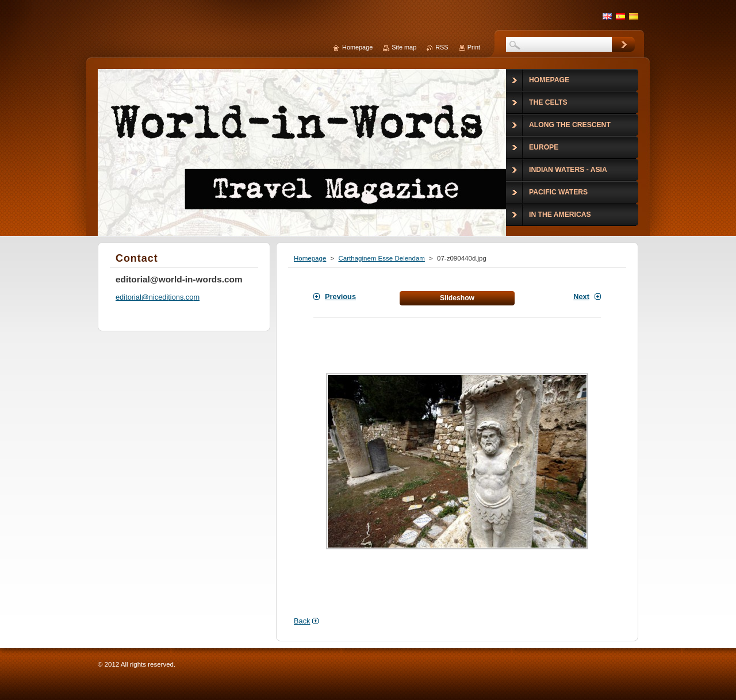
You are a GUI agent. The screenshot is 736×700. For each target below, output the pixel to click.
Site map (404, 47)
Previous (340, 297)
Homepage (310, 258)
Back (302, 621)
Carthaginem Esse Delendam (381, 258)
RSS (442, 47)
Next (581, 297)
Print (474, 47)
